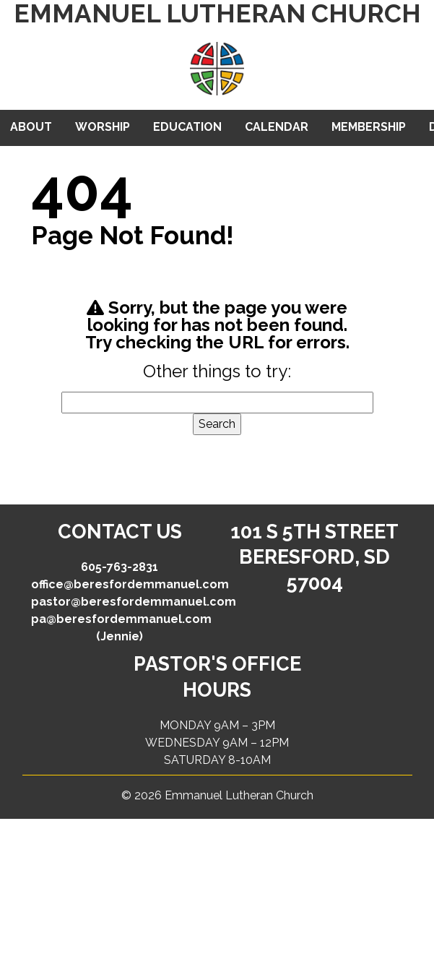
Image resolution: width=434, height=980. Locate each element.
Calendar (277, 127)
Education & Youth (187, 133)
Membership (369, 127)
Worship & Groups (103, 133)
